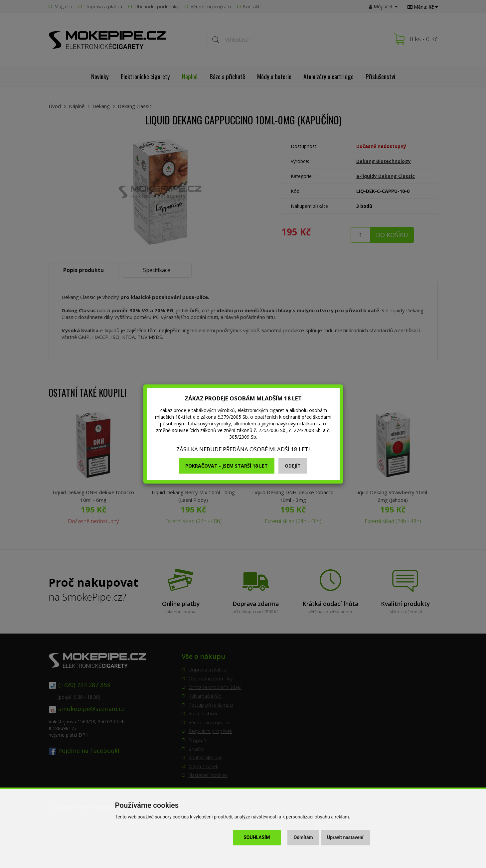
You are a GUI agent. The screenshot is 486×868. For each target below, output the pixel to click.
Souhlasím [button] (257, 837)
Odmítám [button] (303, 837)
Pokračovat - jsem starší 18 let (227, 466)
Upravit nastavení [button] (345, 837)
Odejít (293, 466)
